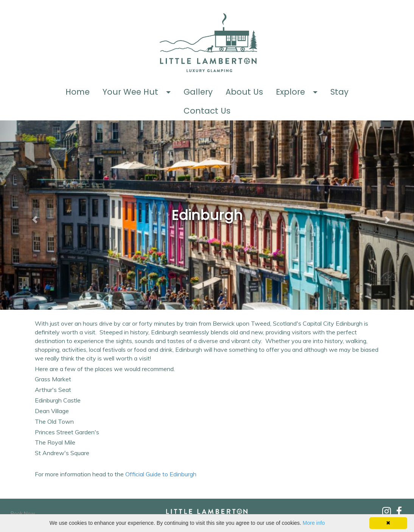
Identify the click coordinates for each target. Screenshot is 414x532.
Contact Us (207, 111)
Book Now (23, 513)
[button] (171, 92)
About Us (244, 92)
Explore (290, 92)
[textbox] (207, 215)
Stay (339, 92)
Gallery (198, 92)
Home (78, 92)
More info (314, 523)
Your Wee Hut (130, 92)
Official (162, 474)
